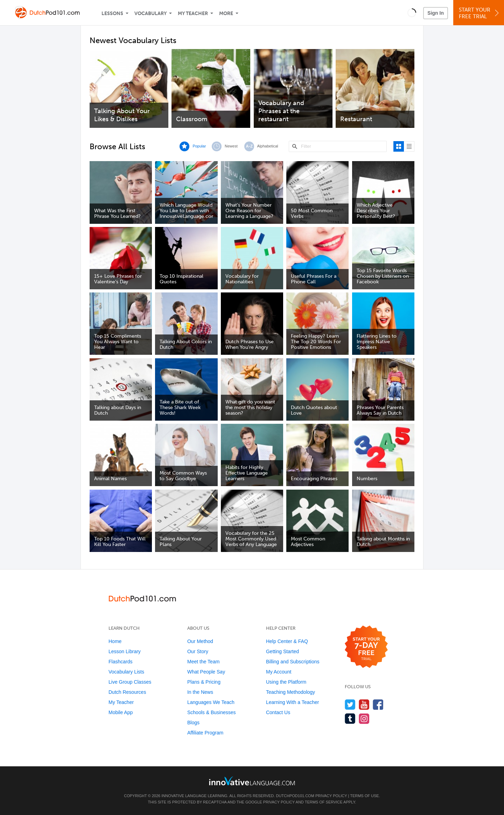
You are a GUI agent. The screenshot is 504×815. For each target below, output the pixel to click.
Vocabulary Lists (126, 672)
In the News (200, 692)
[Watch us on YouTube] (364, 705)
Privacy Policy (331, 796)
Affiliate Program (205, 733)
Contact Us (278, 712)
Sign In (436, 13)
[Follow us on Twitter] (350, 705)
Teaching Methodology (290, 692)
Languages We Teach (211, 702)
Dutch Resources (127, 692)
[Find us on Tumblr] (350, 719)
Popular (199, 146)
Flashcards (120, 662)
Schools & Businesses (212, 712)
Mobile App (121, 712)
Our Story (198, 651)
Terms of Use (365, 796)
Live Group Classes (130, 682)
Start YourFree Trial (480, 13)
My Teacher (193, 13)
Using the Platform (286, 682)
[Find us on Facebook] (378, 705)
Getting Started (282, 651)
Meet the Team (203, 662)
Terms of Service (324, 802)
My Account (279, 672)
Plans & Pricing (204, 682)
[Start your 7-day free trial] (366, 647)
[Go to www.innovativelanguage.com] (252, 781)
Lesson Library (125, 651)
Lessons (112, 13)
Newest (231, 146)
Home (115, 641)
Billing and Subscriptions (293, 662)
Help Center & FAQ (287, 641)
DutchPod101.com (295, 796)
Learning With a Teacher (293, 702)
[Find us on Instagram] (364, 719)
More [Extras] (226, 13)
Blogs (193, 723)
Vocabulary (150, 13)
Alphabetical (268, 146)
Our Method (200, 641)
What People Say (206, 672)
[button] (412, 13)
